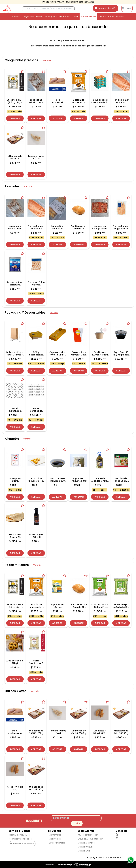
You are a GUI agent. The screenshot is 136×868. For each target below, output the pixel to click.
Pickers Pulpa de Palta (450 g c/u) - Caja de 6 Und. (121, 606)
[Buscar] (48, 9)
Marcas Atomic (88, 17)
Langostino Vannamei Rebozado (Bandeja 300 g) (57, 227)
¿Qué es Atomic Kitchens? (91, 839)
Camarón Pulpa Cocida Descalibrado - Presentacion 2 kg (36, 283)
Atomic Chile (84, 851)
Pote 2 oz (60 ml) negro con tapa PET (121, 353)
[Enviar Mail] (122, 836)
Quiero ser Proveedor (88, 835)
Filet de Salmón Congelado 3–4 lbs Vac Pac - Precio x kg (121, 227)
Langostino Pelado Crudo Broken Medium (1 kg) (36, 101)
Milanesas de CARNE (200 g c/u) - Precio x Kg (15, 157)
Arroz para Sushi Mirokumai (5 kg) (15, 480)
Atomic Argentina (86, 843)
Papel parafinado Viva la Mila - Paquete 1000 (15, 410)
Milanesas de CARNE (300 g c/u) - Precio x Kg (79, 732)
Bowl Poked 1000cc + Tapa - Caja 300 (100, 353)
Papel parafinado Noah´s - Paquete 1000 (36, 410)
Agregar (15, 118)
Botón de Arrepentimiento (22, 844)
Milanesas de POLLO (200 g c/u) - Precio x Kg (121, 732)
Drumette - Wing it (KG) (100, 732)
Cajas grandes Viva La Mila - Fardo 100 (57, 353)
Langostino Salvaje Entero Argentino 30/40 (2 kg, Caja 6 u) (100, 227)
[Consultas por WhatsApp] (131, 860)
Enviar (77, 823)
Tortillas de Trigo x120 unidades (15, 536)
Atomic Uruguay (86, 847)
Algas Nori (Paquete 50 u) (79, 480)
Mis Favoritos (55, 839)
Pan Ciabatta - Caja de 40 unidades (79, 227)
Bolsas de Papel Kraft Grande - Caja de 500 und (15, 353)
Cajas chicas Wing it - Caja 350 (79, 353)
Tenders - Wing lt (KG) (36, 157)
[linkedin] (122, 838)
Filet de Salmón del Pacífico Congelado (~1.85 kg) (121, 101)
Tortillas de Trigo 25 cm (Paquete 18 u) (121, 480)
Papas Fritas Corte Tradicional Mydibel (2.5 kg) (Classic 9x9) (57, 606)
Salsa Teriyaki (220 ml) (36, 536)
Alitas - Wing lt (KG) (15, 788)
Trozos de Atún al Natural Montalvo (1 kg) (15, 283)
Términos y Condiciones (20, 839)
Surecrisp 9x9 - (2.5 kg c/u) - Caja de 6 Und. (15, 101)
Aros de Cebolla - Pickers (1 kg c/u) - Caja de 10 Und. (100, 606)
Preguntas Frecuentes (19, 835)
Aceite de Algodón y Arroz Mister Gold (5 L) (100, 480)
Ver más (47, 60)
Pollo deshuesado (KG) (57, 101)
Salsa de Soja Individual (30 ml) (57, 480)
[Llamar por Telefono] (122, 834)
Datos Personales (57, 843)
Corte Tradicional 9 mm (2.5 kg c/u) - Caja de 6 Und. (36, 662)
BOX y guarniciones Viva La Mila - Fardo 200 (36, 353)
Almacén (16, 17)
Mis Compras (55, 835)
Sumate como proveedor (111, 17)
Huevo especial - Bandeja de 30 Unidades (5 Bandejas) (100, 101)
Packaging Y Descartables (58, 17)
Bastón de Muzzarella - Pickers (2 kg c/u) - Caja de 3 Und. (79, 101)
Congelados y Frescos (33, 17)
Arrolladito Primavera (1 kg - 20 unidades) (36, 480)
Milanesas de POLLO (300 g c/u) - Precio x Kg (36, 788)
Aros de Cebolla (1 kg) (15, 662)
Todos (75, 17)
